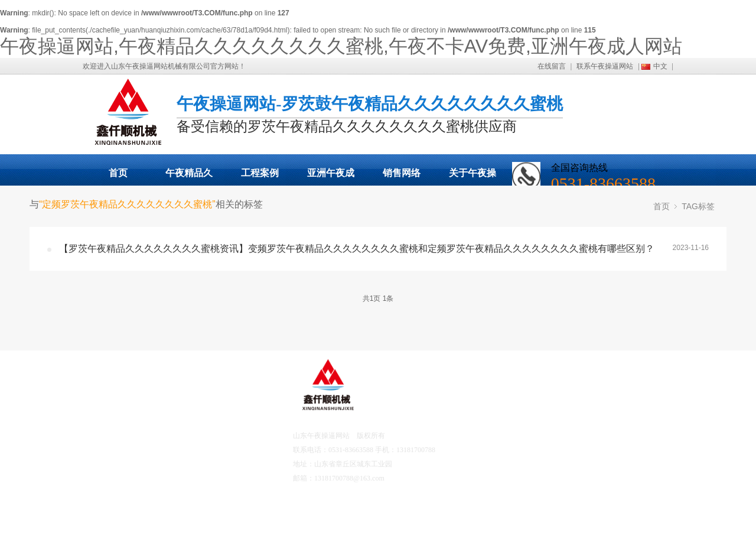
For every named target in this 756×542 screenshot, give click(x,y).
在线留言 (552, 66)
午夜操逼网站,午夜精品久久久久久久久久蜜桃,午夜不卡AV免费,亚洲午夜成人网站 (341, 46)
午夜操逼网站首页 (141, 403)
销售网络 (402, 173)
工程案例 (260, 173)
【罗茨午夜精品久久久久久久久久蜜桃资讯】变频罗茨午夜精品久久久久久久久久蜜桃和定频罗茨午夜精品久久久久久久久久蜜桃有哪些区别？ (357, 249)
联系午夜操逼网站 (605, 66)
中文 (660, 66)
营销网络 (129, 512)
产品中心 (129, 436)
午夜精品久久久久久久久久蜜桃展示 (189, 177)
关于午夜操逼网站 (472, 177)
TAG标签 (698, 206)
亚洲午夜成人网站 (331, 177)
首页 (118, 173)
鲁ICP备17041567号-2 (418, 478)
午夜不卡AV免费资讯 (206, 469)
